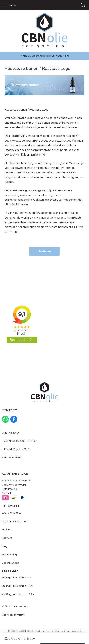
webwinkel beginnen (60, 631)
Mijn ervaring (9, 555)
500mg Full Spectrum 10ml (17, 586)
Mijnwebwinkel (44, 637)
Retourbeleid (9, 489)
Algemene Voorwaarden (16, 481)
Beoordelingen (10, 563)
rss (48, 631)
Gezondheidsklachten (15, 522)
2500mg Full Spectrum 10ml (18, 594)
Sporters (7, 538)
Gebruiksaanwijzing (13, 615)
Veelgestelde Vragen (14, 485)
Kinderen (7, 530)
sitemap (41, 631)
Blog (5, 546)
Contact (6, 493)
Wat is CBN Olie (11, 513)
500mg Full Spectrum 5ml (17, 578)
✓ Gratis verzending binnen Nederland (44, 56)
